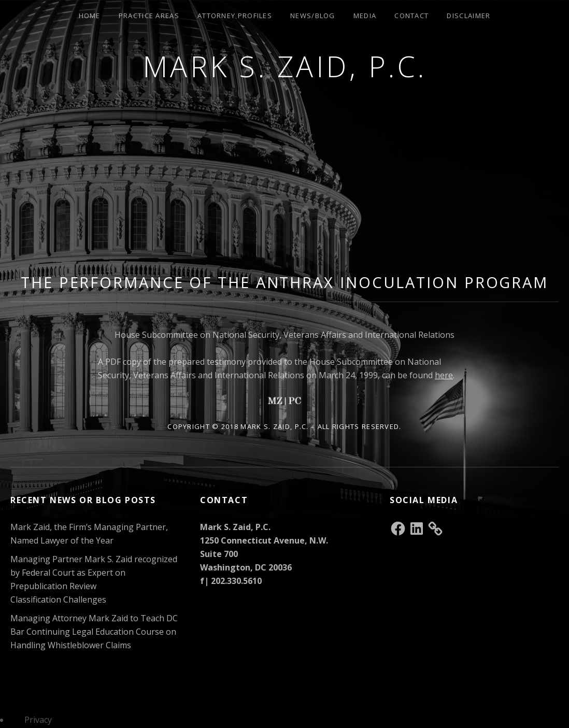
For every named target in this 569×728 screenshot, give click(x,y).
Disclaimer (468, 16)
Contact (411, 16)
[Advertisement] (286, 185)
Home (90, 16)
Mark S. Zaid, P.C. (285, 66)
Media (365, 16)
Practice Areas (149, 16)
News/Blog (313, 16)
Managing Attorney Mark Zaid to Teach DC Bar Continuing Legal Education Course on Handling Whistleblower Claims (94, 632)
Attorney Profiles (235, 16)
